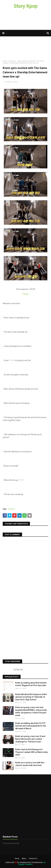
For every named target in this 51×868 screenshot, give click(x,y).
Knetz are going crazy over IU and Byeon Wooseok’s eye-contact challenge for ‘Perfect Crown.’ (30, 739)
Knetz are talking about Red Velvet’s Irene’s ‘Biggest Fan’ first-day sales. (31, 684)
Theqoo (26, 294)
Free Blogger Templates (32, 863)
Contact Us (33, 859)
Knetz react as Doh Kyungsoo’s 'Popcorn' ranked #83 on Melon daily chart (31, 752)
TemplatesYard (25, 862)
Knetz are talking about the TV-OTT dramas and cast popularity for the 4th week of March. (31, 726)
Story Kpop (26, 6)
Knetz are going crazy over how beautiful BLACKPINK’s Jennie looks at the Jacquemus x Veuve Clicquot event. (31, 711)
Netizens (12, 509)
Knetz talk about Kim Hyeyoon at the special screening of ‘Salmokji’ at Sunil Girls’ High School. (31, 697)
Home (17, 859)
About (24, 859)
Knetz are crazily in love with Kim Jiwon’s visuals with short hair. (30, 764)
